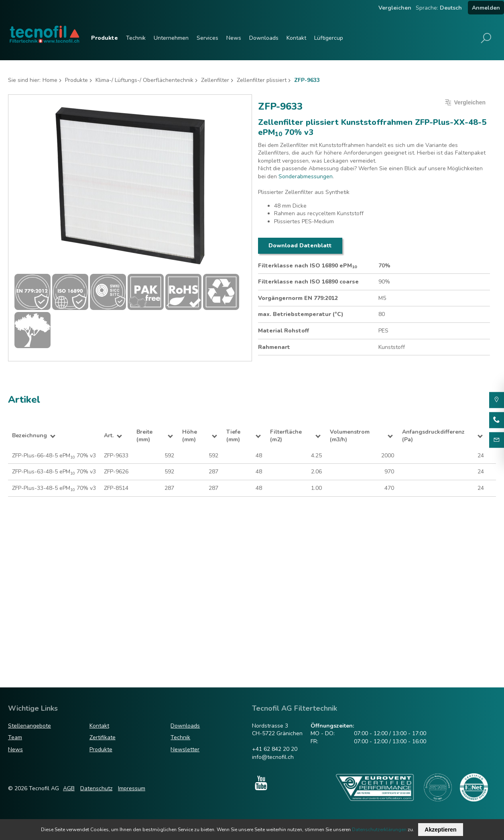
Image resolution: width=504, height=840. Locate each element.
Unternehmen (171, 38)
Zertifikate (103, 737)
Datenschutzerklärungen (379, 830)
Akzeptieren (440, 830)
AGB (69, 788)
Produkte (105, 38)
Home (50, 80)
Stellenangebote (29, 726)
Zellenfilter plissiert (262, 80)
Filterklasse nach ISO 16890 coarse (308, 282)
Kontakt (296, 38)
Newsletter (185, 749)
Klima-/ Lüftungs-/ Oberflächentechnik (144, 80)
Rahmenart (274, 347)
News (234, 38)
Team (15, 737)
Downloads (264, 38)
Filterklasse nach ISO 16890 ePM (307, 266)
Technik (136, 38)
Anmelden (486, 8)
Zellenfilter (215, 80)
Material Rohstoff (283, 331)
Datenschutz (96, 788)
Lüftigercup (329, 38)
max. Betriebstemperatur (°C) (301, 314)
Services (207, 38)
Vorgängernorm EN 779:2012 (298, 298)
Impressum (132, 788)
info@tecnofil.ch (273, 757)
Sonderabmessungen (306, 176)
